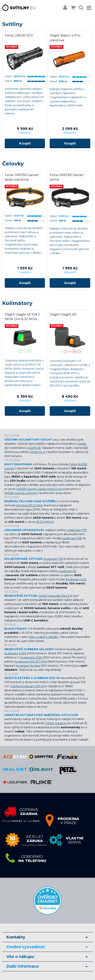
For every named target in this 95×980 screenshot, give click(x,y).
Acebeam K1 (68, 571)
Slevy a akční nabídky (44, 637)
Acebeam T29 (53, 559)
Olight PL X (37, 452)
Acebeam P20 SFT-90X (31, 662)
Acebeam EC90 (15, 653)
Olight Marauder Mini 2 (54, 596)
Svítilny (12, 24)
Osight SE (34, 448)
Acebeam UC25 (31, 657)
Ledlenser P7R (77, 530)
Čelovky (13, 164)
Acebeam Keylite (28, 666)
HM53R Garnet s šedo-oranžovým (39, 489)
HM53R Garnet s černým (21, 493)
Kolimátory (17, 303)
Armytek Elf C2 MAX (29, 505)
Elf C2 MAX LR (45, 522)
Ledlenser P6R (72, 538)
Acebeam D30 (76, 579)
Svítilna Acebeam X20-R (27, 686)
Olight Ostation (57, 723)
